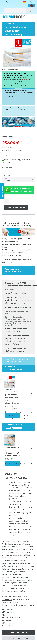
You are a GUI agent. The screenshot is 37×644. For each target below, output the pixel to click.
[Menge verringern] (13, 201)
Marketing (10, 612)
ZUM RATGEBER (2, 191)
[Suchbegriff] (15, 11)
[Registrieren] (15, 2)
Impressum (7, 599)
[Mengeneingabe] (7, 201)
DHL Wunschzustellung (16, 618)
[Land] (25, 2)
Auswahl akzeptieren (19, 638)
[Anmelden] (7, 2)
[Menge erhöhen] (11, 201)
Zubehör (24, 114)
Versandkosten (19, 155)
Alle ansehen (13, 370)
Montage (25, 80)
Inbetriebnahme (8, 82)
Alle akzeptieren (18, 632)
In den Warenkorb (16, 207)
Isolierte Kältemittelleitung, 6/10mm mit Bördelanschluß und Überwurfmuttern (12, 396)
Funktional (10, 623)
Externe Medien (12, 615)
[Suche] (30, 11)
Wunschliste (11, 176)
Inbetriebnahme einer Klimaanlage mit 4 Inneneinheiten (12, 452)
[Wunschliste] (31, 2)
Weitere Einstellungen (11, 626)
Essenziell (10, 609)
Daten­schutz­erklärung (25, 605)
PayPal (9, 620)
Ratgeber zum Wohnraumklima (13, 270)
